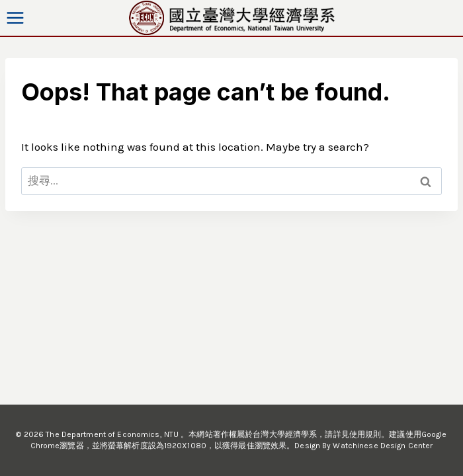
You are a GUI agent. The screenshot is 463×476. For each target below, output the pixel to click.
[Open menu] (16, 18)
